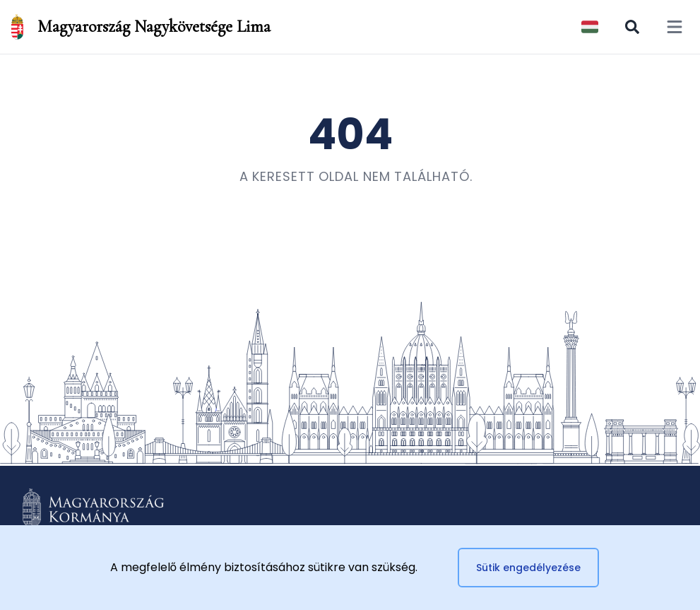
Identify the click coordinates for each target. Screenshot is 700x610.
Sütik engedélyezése (528, 568)
